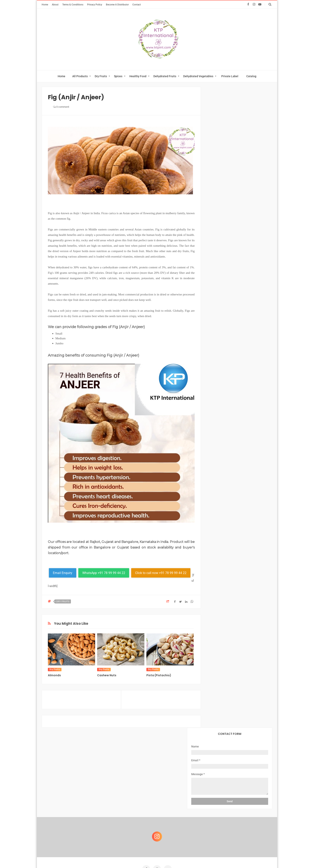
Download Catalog (176, 800)
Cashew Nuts (107, 675)
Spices (118, 76)
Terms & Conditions (73, 5)
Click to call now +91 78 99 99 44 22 (161, 573)
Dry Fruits (101, 76)
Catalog (251, 76)
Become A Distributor (117, 5)
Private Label (230, 76)
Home (45, 5)
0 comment (61, 107)
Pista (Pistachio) (159, 675)
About (55, 5)
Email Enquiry (63, 573)
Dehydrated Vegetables (198, 76)
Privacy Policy (95, 5)
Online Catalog (146, 800)
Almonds (54, 675)
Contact (137, 5)
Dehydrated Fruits (165, 76)
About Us (97, 800)
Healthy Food (138, 76)
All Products (80, 76)
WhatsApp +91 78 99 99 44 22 (104, 573)
